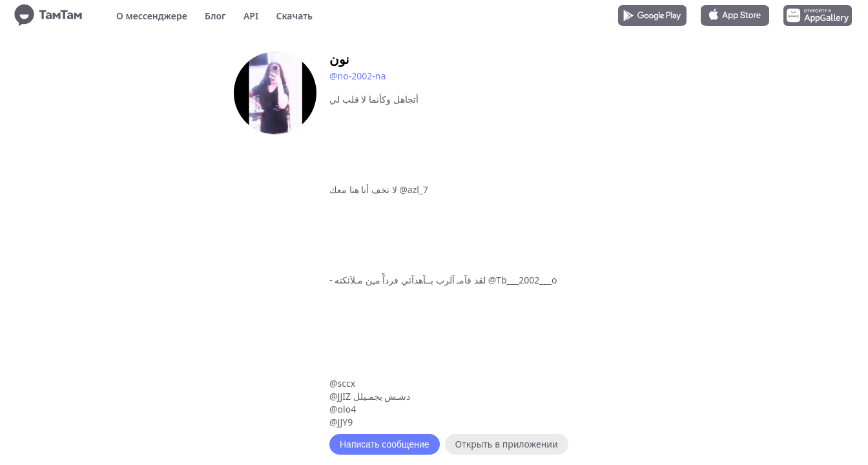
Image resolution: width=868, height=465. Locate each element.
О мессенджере (152, 16)
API (251, 16)
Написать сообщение (385, 444)
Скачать (294, 16)
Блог (215, 16)
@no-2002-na (357, 76)
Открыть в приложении (507, 444)
